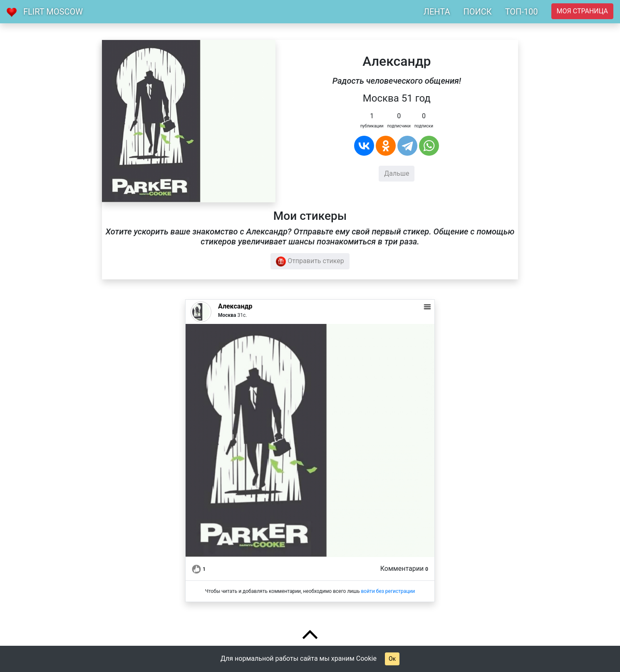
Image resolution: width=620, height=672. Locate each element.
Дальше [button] (397, 173)
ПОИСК (477, 12)
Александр (235, 306)
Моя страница (582, 11)
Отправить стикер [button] (310, 261)
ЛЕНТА (437, 12)
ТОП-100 (522, 12)
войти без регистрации (388, 591)
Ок (392, 659)
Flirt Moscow (53, 12)
